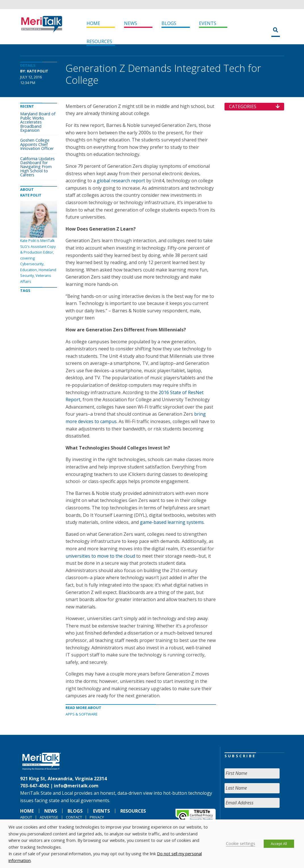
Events (208, 23)
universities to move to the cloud (100, 556)
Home (93, 23)
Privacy (97, 817)
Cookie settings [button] (241, 843)
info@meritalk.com (76, 786)
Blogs (169, 23)
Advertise (49, 817)
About (26, 817)
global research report (121, 181)
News (131, 23)
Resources (99, 41)
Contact (74, 817)
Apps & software (82, 714)
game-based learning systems (172, 522)
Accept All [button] (279, 844)
